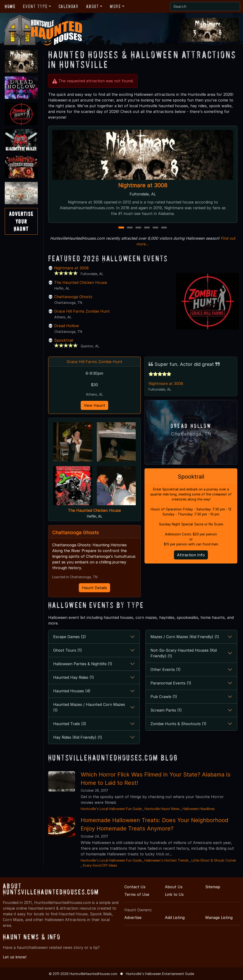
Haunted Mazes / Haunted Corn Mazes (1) (89, 707)
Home (10, 6)
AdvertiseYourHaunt (21, 221)
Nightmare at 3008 (143, 185)
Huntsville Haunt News (162, 809)
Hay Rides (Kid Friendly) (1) (78, 737)
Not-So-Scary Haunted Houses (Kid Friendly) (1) (184, 653)
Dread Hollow (67, 326)
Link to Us (174, 894)
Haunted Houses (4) (72, 691)
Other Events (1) (166, 670)
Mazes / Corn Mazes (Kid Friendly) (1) (185, 637)
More (115, 6)
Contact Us (135, 887)
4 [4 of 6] (147, 228)
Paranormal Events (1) (171, 683)
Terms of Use (137, 894)
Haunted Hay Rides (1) (74, 677)
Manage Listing (219, 917)
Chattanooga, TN (191, 433)
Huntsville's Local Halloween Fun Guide (111, 809)
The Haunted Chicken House (81, 282)
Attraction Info (191, 554)
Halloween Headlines (199, 809)
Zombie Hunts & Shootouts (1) (178, 724)
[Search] (205, 6)
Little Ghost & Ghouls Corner (214, 860)
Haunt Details (94, 588)
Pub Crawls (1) (164, 697)
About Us (174, 887)
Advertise (133, 917)
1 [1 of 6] (121, 228)
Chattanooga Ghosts (73, 297)
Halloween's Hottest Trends (167, 860)
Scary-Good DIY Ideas (100, 865)
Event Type (35, 6)
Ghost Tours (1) (68, 650)
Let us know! (15, 957)
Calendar (69, 6)
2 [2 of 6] (130, 228)
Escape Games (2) (70, 637)
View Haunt (94, 405)
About (93, 6)
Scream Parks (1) (166, 710)
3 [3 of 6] (138, 228)
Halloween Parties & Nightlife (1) (83, 664)
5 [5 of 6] (155, 228)
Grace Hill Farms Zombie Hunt (82, 311)
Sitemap (213, 887)
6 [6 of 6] (164, 228)
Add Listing (175, 917)
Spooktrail (64, 340)
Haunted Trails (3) (70, 724)
